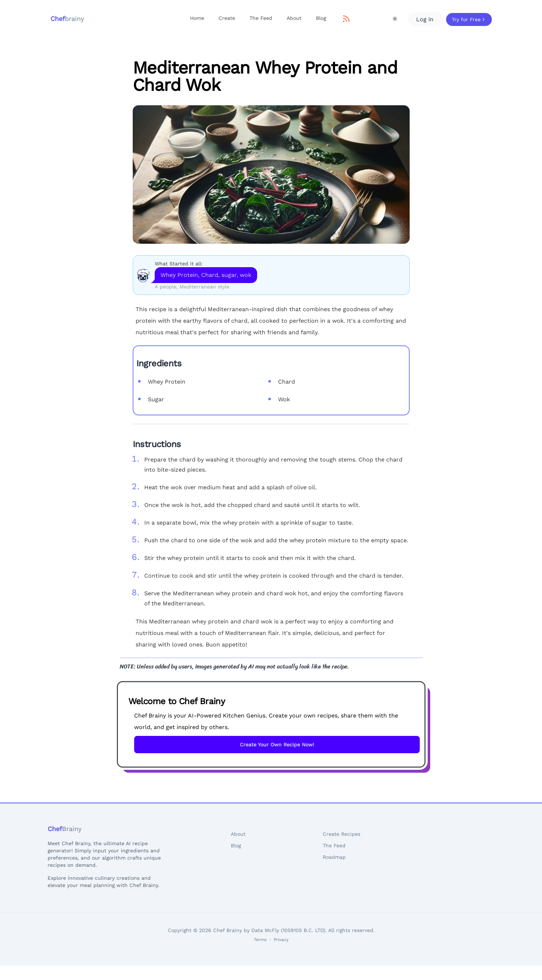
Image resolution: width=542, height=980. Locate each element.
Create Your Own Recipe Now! (277, 745)
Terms (260, 940)
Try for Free (469, 19)
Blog (321, 18)
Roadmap (334, 857)
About (294, 18)
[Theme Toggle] (395, 19)
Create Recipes (341, 834)
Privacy (281, 940)
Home (197, 18)
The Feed (261, 18)
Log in (426, 19)
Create (227, 18)
